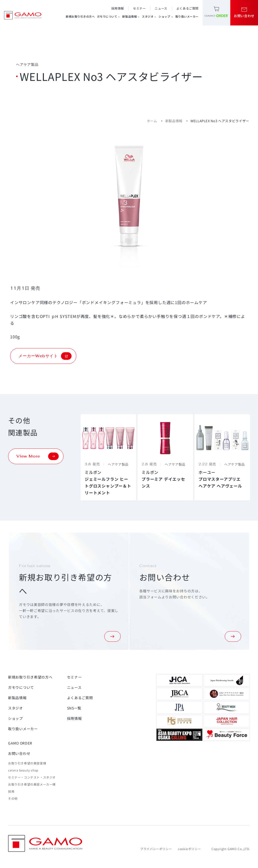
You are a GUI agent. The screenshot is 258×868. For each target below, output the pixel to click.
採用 (11, 791)
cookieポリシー (189, 849)
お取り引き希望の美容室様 (27, 763)
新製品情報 (131, 17)
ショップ (166, 17)
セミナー (139, 8)
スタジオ (149, 17)
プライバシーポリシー (156, 849)
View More (38, 456)
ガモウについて (109, 17)
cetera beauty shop (23, 770)
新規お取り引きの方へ (80, 16)
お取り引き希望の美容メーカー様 (32, 784)
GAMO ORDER (20, 743)
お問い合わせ (19, 753)
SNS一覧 (74, 708)
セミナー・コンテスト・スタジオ (32, 777)
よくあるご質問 (187, 8)
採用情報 (118, 8)
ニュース (161, 8)
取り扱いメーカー (187, 16)
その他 (13, 798)
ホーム (152, 121)
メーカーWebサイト (45, 356)
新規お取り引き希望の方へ (30, 677)
